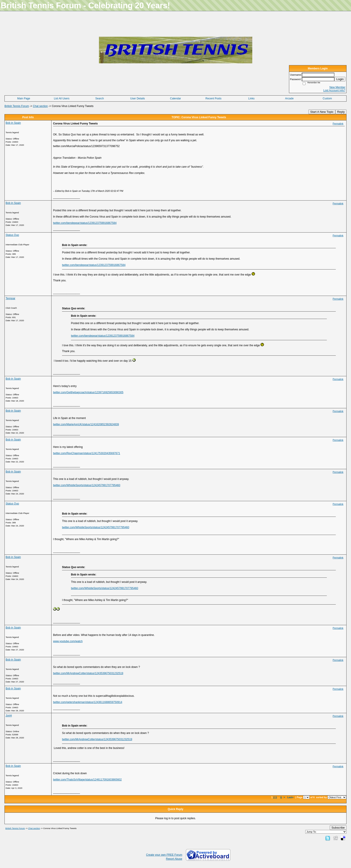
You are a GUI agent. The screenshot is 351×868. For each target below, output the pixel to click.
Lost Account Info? (334, 90)
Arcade (289, 98)
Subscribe (338, 828)
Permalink (338, 124)
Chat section (40, 106)
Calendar (176, 98)
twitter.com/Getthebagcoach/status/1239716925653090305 (88, 392)
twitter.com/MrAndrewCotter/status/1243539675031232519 (88, 673)
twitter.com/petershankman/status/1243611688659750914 (88, 702)
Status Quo (12, 235)
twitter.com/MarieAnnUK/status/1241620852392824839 (86, 424)
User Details (138, 98)
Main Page (24, 98)
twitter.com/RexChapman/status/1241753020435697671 (87, 453)
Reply (341, 112)
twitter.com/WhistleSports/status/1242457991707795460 (87, 485)
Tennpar (10, 298)
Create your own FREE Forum (164, 855)
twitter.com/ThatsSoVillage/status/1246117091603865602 (87, 780)
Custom (327, 98)
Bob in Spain (13, 123)
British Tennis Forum (17, 106)
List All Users (62, 98)
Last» (291, 797)
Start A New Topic (322, 112)
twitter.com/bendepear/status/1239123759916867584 (85, 223)
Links (251, 98)
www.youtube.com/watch (68, 641)
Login (340, 79)
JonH (9, 716)
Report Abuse (174, 859)
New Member (337, 87)
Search (100, 98)
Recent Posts (213, 98)
